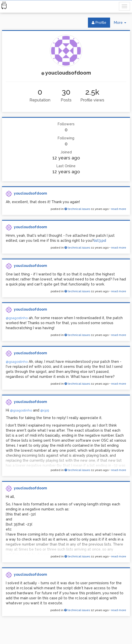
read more (119, 209)
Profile (99, 23)
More (122, 24)
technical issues (77, 209)
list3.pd (100, 241)
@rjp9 (45, 410)
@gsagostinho (17, 318)
